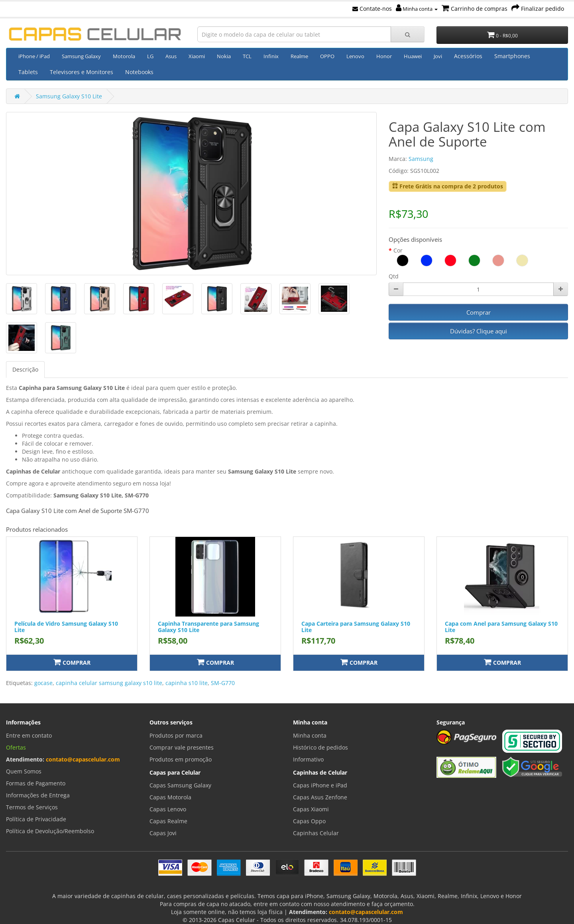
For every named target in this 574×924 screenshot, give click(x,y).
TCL (247, 56)
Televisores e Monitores (82, 72)
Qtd (394, 276)
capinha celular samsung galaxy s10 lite (109, 683)
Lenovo (355, 56)
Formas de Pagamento (36, 783)
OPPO (327, 56)
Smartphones (512, 56)
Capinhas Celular (316, 833)
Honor (384, 56)
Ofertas (16, 747)
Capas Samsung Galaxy (180, 785)
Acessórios (468, 56)
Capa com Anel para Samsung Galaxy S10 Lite (501, 626)
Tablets (28, 72)
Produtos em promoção (181, 759)
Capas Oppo (309, 821)
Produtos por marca (176, 735)
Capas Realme (168, 821)
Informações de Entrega (38, 795)
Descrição (25, 369)
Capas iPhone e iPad (320, 785)
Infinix (271, 56)
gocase (43, 683)
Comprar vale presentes (182, 747)
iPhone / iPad (34, 56)
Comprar (479, 312)
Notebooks (139, 72)
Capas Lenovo (168, 809)
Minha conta (417, 9)
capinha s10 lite (187, 683)
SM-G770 (223, 683)
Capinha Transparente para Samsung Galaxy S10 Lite (208, 626)
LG (150, 56)
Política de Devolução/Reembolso (50, 831)
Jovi (438, 56)
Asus (171, 56)
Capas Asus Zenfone (320, 797)
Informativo (308, 759)
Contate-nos (372, 9)
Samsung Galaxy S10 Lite (69, 96)
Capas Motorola (170, 797)
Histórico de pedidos (320, 747)
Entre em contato (29, 735)
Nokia (224, 56)
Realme (299, 56)
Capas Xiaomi (311, 809)
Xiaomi (197, 56)
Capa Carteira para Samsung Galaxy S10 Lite (356, 626)
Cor (398, 250)
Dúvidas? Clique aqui (479, 331)
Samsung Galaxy (81, 56)
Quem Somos (24, 771)
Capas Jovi (163, 833)
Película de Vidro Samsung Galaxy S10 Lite (66, 626)
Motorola (124, 56)
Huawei (413, 56)
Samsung (421, 159)
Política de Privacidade (36, 819)
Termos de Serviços (32, 807)
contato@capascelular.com (83, 759)
